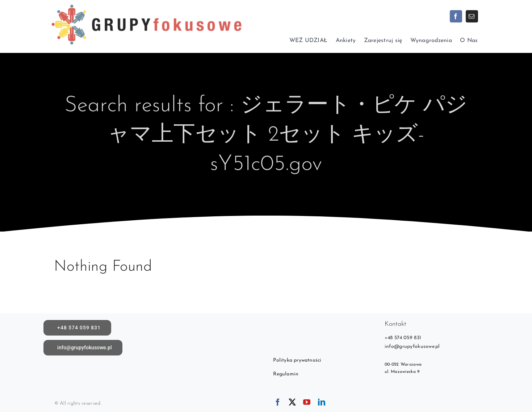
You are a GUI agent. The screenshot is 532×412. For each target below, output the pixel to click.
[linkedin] (322, 402)
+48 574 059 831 (403, 338)
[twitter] (292, 402)
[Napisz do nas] (83, 348)
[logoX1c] (146, 3)
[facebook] (456, 16)
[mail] (472, 16)
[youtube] (307, 402)
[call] (78, 328)
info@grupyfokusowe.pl (412, 347)
